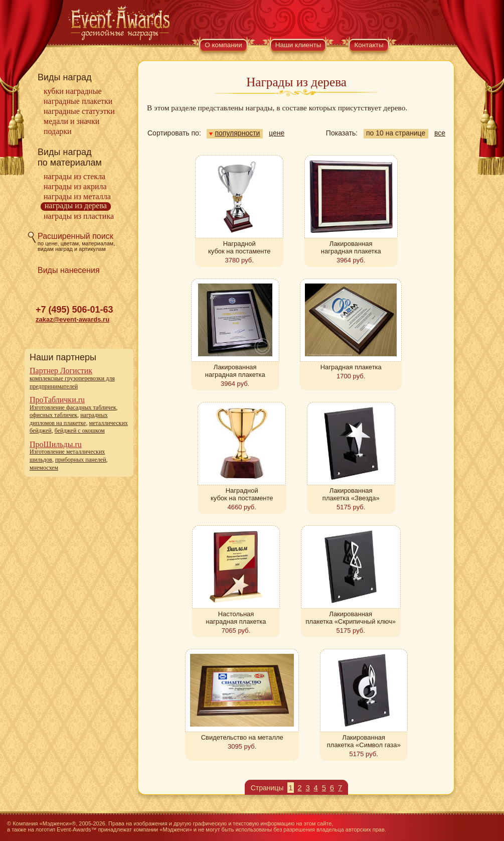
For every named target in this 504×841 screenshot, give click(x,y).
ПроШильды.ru (56, 444)
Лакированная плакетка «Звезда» (351, 494)
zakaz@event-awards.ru (72, 319)
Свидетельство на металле (242, 737)
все (440, 133)
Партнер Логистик (61, 371)
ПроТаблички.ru (57, 400)
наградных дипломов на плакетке (69, 419)
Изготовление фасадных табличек (73, 407)
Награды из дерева (76, 205)
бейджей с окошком (80, 431)
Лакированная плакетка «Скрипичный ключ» (351, 618)
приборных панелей (81, 460)
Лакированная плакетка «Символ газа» (364, 741)
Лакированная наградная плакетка (351, 247)
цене (277, 133)
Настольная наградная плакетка (236, 618)
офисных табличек (53, 415)
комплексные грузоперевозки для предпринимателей (72, 382)
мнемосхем (44, 468)
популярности (234, 133)
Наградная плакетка (351, 367)
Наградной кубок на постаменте (239, 247)
